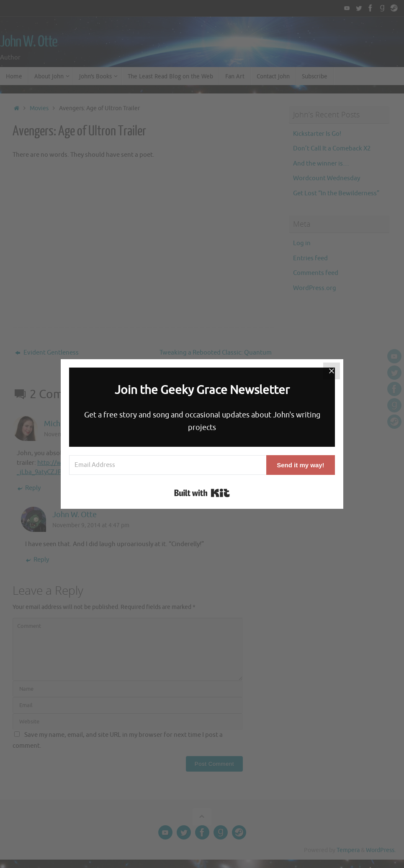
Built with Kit (202, 493)
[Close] (332, 371)
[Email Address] (168, 465)
